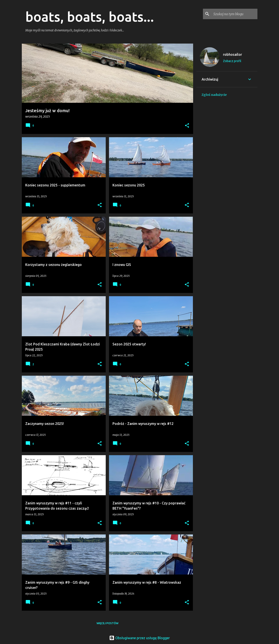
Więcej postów (107, 623)
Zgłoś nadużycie (214, 95)
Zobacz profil (232, 61)
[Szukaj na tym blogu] (235, 14)
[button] (187, 126)
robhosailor (232, 54)
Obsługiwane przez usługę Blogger (139, 638)
